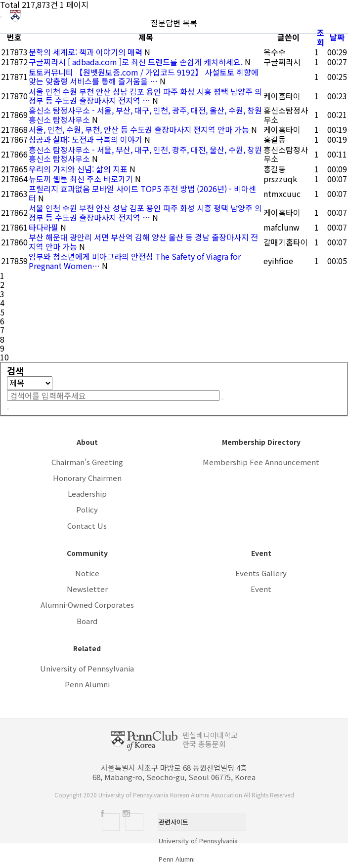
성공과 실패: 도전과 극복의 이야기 (87, 139)
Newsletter (87, 589)
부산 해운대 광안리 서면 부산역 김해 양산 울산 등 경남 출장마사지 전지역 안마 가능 (143, 241)
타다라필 (44, 227)
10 (4, 357)
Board (87, 621)
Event (261, 589)
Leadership (87, 493)
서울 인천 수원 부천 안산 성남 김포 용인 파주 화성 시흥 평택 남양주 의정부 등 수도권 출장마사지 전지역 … (145, 96)
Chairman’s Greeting (87, 462)
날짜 (337, 37)
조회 (321, 37)
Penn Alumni (87, 684)
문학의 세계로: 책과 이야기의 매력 (87, 52)
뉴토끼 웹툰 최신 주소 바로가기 (82, 179)
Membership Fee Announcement (261, 462)
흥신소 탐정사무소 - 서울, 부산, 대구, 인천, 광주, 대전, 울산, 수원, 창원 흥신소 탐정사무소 (145, 115)
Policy (87, 509)
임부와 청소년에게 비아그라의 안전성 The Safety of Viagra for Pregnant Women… (135, 261)
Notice (87, 573)
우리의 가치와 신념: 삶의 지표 (79, 169)
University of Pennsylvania (87, 668)
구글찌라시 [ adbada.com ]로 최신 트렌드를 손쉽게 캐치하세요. (137, 62)
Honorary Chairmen (87, 478)
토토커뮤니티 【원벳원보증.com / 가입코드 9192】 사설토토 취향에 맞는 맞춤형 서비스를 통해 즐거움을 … (144, 77)
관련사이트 (174, 822)
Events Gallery (261, 573)
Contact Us (87, 526)
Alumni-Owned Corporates (87, 605)
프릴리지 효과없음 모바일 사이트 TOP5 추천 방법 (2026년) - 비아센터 (142, 193)
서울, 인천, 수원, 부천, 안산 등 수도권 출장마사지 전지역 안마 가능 (140, 129)
